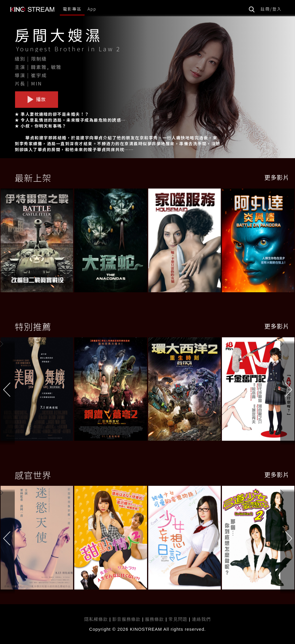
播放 (37, 99)
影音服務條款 (126, 619)
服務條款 (155, 619)
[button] (288, 390)
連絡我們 (201, 619)
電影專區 (72, 9)
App (92, 9)
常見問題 (178, 619)
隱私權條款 (96, 619)
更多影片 (277, 177)
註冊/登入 (271, 9)
